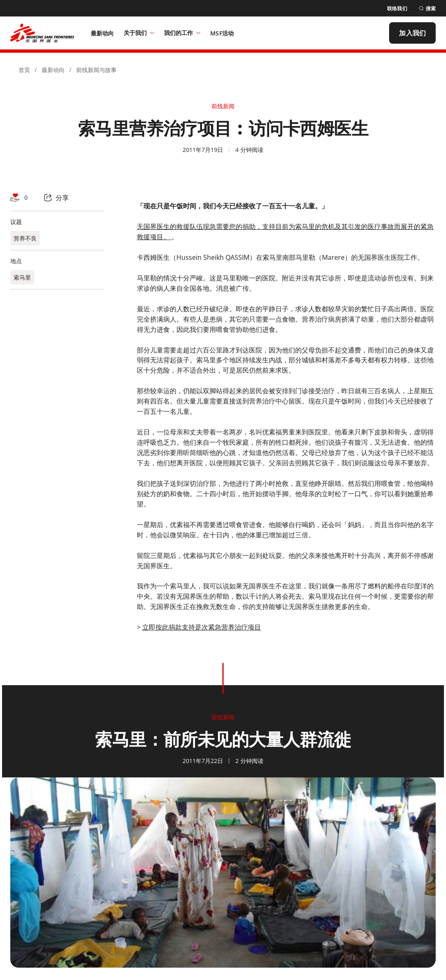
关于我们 (139, 33)
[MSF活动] (222, 33)
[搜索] (427, 8)
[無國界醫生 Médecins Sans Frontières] (42, 33)
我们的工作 (182, 33)
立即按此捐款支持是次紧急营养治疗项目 (202, 627)
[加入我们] (412, 33)
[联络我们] (397, 8)
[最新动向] (102, 33)
